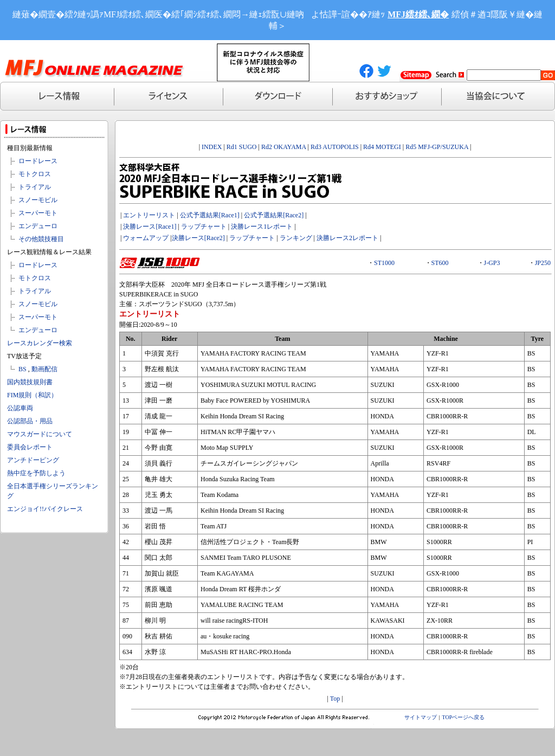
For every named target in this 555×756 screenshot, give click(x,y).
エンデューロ (38, 226)
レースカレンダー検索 (40, 343)
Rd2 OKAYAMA (284, 147)
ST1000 (384, 263)
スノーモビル (38, 200)
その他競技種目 (41, 239)
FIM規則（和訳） (32, 395)
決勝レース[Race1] (150, 227)
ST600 (440, 263)
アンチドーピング (33, 460)
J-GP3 (492, 263)
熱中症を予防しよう (36, 473)
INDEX (212, 147)
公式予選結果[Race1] (209, 215)
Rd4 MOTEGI (382, 147)
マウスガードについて (40, 434)
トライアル (35, 187)
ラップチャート (204, 227)
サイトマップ (421, 717)
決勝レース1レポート (262, 227)
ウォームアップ (146, 238)
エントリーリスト (149, 215)
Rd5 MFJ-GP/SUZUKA (437, 147)
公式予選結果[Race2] (274, 215)
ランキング (296, 238)
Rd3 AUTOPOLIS (335, 147)
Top (335, 699)
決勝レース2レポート (347, 238)
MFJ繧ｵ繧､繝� (418, 14)
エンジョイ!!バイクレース (45, 509)
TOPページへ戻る (464, 717)
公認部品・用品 (30, 421)
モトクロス (35, 174)
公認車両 (20, 408)
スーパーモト (38, 213)
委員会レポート (30, 447)
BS (22, 369)
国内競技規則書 (30, 382)
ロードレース (38, 161)
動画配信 (44, 369)
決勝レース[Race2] (198, 238)
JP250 (543, 263)
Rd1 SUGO (242, 147)
